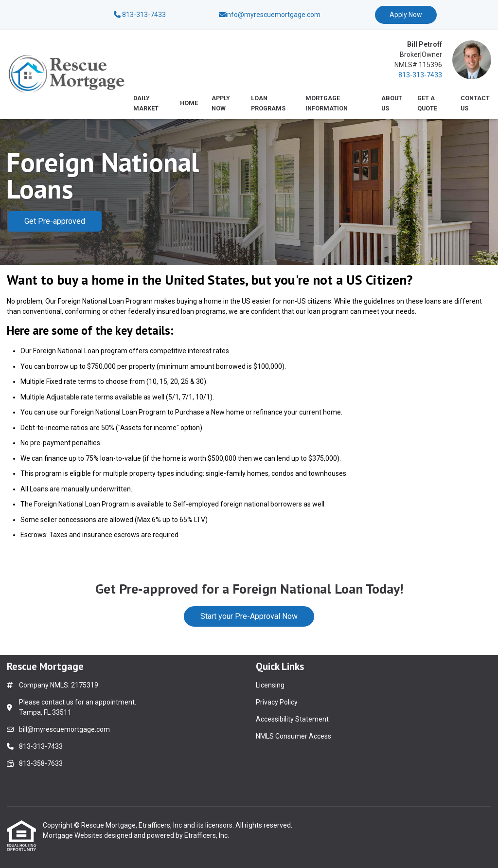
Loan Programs (268, 103)
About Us (392, 103)
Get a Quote (427, 103)
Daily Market (146, 103)
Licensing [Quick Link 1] (270, 685)
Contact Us (475, 103)
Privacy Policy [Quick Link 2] (277, 702)
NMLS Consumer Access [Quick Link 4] (293, 736)
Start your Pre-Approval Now (249, 616)
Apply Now (406, 15)
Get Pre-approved (55, 221)
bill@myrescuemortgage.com (64, 729)
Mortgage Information (327, 103)
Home (189, 103)
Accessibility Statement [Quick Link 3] (292, 719)
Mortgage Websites (73, 835)
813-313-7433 (140, 15)
